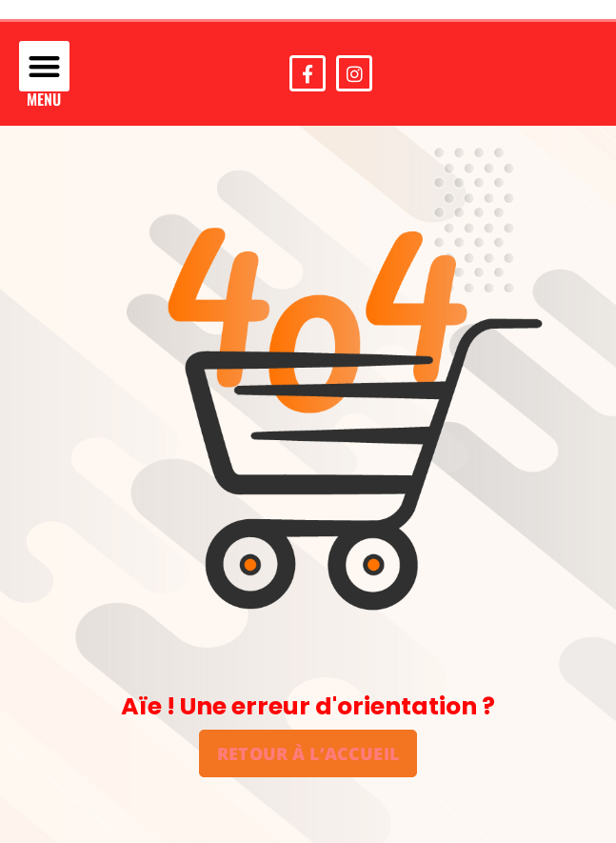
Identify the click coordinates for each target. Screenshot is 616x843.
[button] (44, 66)
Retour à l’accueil (308, 753)
